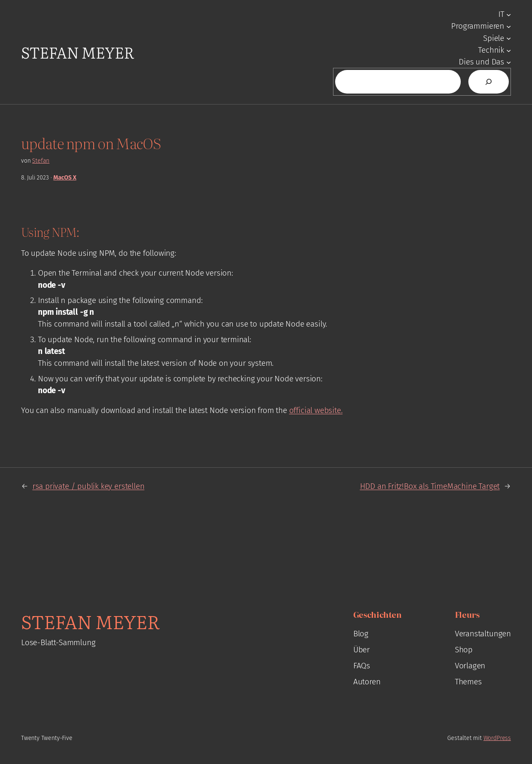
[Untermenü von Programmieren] (509, 26)
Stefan (41, 161)
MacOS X (65, 178)
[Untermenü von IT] (509, 14)
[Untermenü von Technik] (509, 50)
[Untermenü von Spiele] (509, 38)
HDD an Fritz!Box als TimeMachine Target (430, 486)
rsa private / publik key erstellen (89, 486)
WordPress (497, 738)
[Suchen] (489, 82)
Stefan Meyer (78, 52)
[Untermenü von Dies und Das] (509, 62)
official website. (316, 410)
